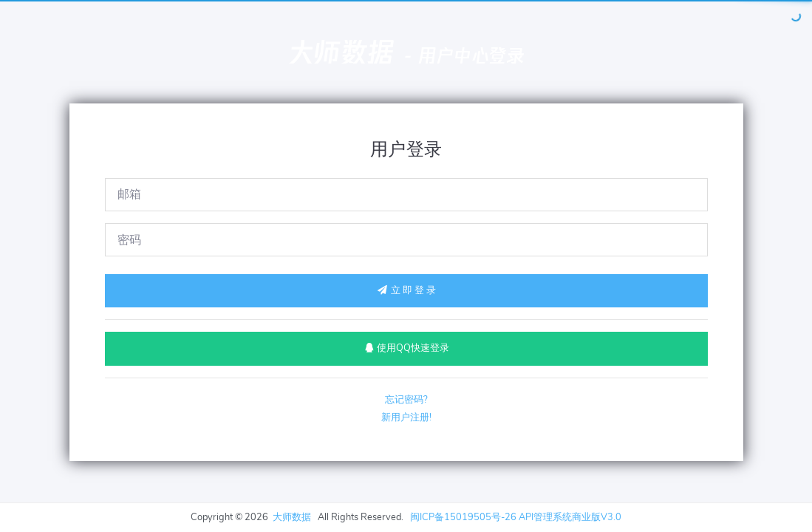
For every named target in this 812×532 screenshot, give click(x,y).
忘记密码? (406, 400)
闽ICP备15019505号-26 (463, 517)
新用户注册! (406, 417)
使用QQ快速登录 (406, 348)
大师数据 (341, 52)
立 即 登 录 (406, 290)
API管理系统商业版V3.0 (570, 517)
